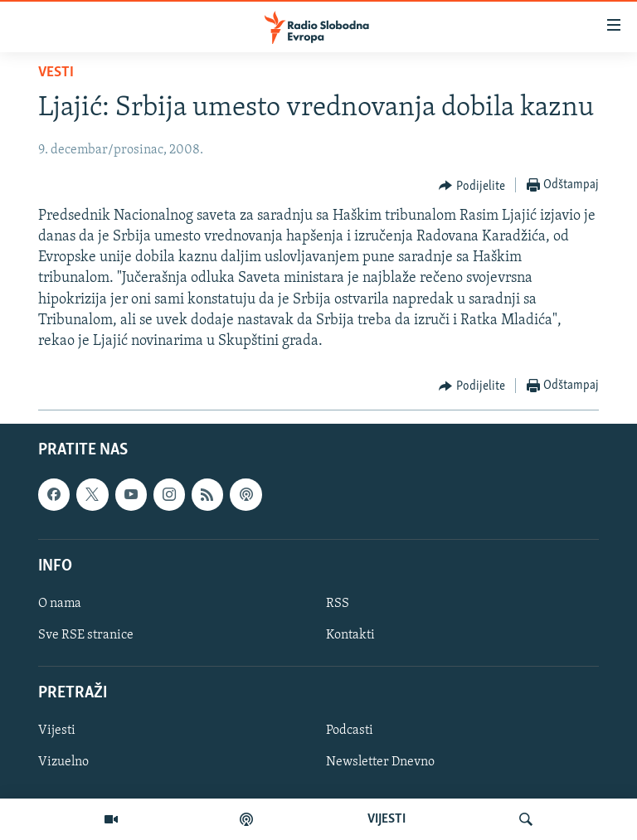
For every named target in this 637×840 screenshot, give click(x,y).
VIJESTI (387, 819)
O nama (60, 604)
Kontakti (350, 635)
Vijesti (57, 731)
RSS (338, 604)
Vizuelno (63, 763)
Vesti (56, 73)
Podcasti (350, 731)
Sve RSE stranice (86, 635)
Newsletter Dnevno (380, 763)
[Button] (472, 186)
